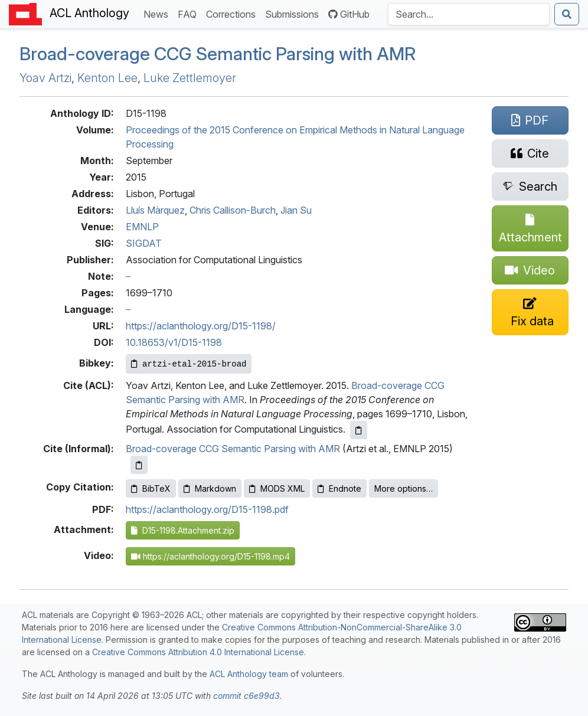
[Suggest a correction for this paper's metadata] (530, 312)
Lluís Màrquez (155, 210)
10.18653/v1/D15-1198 (174, 342)
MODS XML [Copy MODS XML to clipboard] (277, 488)
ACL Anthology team (249, 674)
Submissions (294, 13)
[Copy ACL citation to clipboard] (359, 430)
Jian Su (296, 210)
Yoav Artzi (45, 78)
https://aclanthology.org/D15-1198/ (201, 326)
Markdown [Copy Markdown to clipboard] (210, 488)
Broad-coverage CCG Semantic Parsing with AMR (233, 449)
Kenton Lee (107, 78)
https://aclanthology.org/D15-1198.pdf (207, 509)
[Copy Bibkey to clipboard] (189, 364)
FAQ (190, 13)
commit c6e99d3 (246, 696)
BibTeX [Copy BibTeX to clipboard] (151, 488)
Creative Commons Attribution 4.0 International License (198, 652)
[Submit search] (567, 14)
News (158, 13)
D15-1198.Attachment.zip (183, 530)
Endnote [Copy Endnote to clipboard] (339, 488)
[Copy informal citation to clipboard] (139, 465)
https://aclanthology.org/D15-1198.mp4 (210, 556)
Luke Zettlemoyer (190, 78)
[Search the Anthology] (469, 14)
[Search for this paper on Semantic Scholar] (530, 187)
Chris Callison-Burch (233, 210)
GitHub (349, 14)
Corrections (233, 13)
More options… (404, 488)
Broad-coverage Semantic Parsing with (218, 54)
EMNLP (142, 227)
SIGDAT (144, 243)
